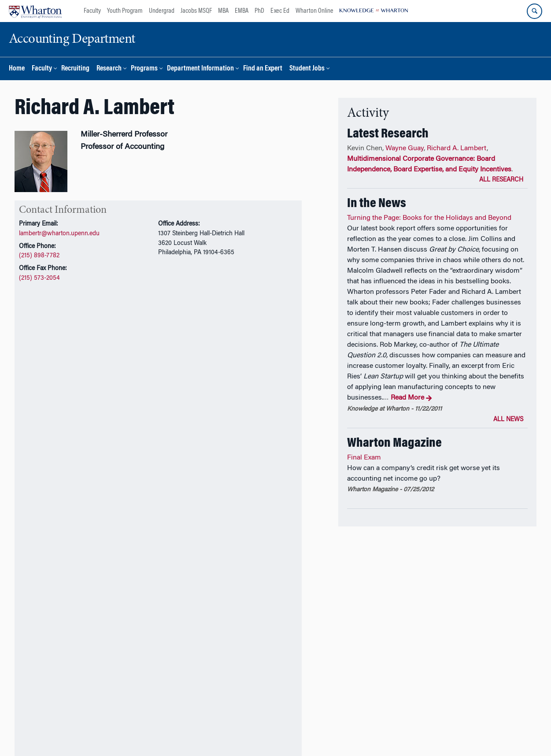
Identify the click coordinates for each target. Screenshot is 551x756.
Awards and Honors (166, 368)
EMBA (242, 11)
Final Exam (364, 458)
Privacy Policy (264, 733)
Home (17, 69)
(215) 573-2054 (39, 278)
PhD (259, 11)
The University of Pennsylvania (130, 733)
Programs (144, 69)
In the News (224, 368)
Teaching (112, 368)
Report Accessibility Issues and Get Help (341, 733)
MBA (223, 11)
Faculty (92, 11)
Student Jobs (307, 69)
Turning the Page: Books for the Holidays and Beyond (429, 218)
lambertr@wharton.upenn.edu (59, 234)
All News (508, 420)
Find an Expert (263, 69)
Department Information (200, 69)
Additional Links (45, 656)
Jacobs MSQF (196, 11)
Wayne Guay (405, 148)
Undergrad (162, 11)
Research (109, 69)
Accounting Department (208, 733)
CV (43, 341)
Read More (411, 398)
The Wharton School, (60, 733)
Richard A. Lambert (457, 148)
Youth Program (125, 11)
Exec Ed (280, 11)
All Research (501, 180)
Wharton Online (314, 11)
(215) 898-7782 (39, 256)
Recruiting (75, 69)
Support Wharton (174, 709)
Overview (33, 368)
